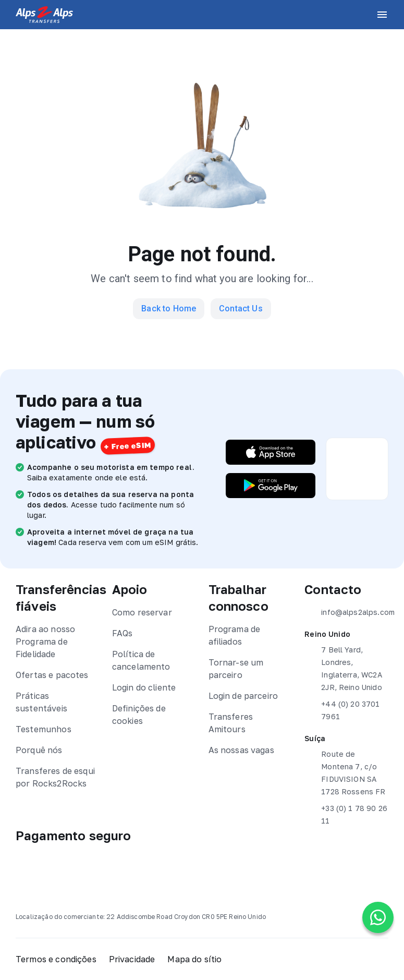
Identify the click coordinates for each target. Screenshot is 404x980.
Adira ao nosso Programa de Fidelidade (45, 642)
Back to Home (169, 308)
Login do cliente (144, 687)
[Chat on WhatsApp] (378, 917)
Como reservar (142, 612)
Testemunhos (44, 729)
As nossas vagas (241, 750)
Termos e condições (56, 959)
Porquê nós (39, 750)
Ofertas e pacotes (52, 675)
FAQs (123, 633)
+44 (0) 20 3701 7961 (342, 709)
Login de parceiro (243, 696)
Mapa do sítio (194, 959)
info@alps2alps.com (346, 612)
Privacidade (132, 959)
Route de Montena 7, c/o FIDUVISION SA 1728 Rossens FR (345, 772)
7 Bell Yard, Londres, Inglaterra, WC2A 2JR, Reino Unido (343, 668)
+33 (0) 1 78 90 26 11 (346, 814)
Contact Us (241, 308)
